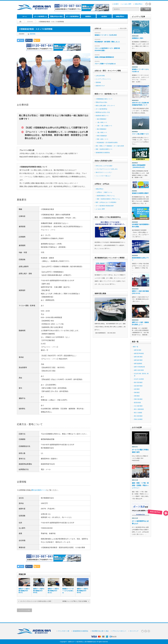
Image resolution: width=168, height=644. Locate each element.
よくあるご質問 (127, 4)
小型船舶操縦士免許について (104, 99)
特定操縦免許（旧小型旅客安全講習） (108, 142)
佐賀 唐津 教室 (138, 386)
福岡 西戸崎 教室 (139, 353)
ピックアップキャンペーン (103, 79)
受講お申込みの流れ (56, 16)
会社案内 (116, 4)
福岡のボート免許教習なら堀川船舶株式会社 (82, 642)
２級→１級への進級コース (104, 126)
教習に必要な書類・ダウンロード (105, 106)
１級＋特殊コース (102, 122)
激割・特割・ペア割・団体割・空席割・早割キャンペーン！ (140, 485)
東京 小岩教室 (138, 413)
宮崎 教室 (137, 396)
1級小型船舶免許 (102, 119)
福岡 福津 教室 (138, 360)
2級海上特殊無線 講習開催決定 (104, 57)
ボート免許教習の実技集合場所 (105, 206)
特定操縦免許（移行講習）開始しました (107, 42)
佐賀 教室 (137, 389)
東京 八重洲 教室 (139, 409)
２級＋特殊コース (102, 132)
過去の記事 (123, 28)
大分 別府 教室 (138, 406)
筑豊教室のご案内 (138, 38)
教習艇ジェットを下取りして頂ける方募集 (75, 601)
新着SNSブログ (100, 86)
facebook (150, 4)
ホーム (25, 16)
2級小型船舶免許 (102, 129)
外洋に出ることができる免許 (104, 166)
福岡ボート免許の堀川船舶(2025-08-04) (82, 591)
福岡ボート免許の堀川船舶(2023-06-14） (53, 591)
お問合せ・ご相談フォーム (104, 192)
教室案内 (88, 16)
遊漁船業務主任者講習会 (103, 153)
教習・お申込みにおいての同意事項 (106, 202)
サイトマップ (134, 631)
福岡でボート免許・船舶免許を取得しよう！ (140, 323)
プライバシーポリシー (119, 631)
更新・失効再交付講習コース (104, 149)
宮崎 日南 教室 (138, 399)
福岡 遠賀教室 (138, 363)
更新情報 (33, 34)
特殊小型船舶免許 (102, 136)
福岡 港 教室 (138, 350)
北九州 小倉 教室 (139, 379)
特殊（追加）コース (102, 139)
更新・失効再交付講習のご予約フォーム (108, 199)
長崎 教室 (137, 392)
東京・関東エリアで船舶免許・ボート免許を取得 (110, 146)
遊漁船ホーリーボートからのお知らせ (68, 591)
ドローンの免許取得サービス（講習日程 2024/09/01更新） (107, 49)
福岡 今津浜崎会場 (139, 367)
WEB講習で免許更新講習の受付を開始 (141, 226)
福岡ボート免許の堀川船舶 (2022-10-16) (140, 292)
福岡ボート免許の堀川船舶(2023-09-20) (39, 591)
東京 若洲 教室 (138, 416)
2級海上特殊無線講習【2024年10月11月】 (139, 166)
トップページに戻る (24, 610)
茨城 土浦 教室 (138, 419)
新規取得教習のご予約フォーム (106, 196)
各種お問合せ (139, 4)
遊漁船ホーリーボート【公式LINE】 (106, 35)
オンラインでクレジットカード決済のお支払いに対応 (36, 601)
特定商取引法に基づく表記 (100, 631)
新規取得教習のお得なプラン (140, 259)
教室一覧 (136, 347)
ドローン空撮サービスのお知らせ (105, 64)
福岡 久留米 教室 (139, 370)
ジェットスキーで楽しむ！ (103, 176)
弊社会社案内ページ (39, 490)
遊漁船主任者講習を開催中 (140, 193)
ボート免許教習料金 (72, 16)
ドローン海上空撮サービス (140, 134)
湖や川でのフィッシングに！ (104, 172)
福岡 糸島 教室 (138, 357)
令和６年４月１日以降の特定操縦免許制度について (140, 104)
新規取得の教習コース (102, 116)
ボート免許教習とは (40, 16)
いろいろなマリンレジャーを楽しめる (107, 169)
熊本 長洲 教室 (138, 382)
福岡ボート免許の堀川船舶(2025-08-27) (24, 591)
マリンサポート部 (64, 631)
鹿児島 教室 (137, 403)
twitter (147, 4)
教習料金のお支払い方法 (103, 112)
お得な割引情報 (100, 76)
